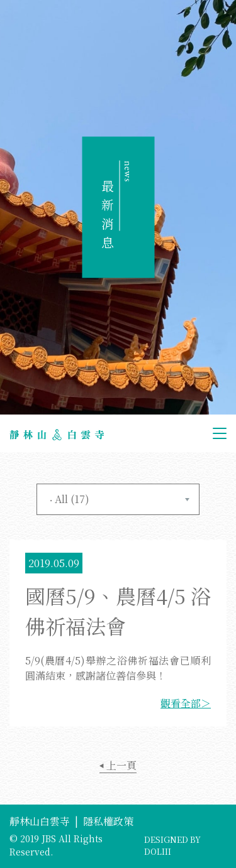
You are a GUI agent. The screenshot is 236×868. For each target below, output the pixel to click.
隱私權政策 (108, 821)
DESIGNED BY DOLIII (172, 846)
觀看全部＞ (186, 703)
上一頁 (118, 765)
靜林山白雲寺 (40, 821)
